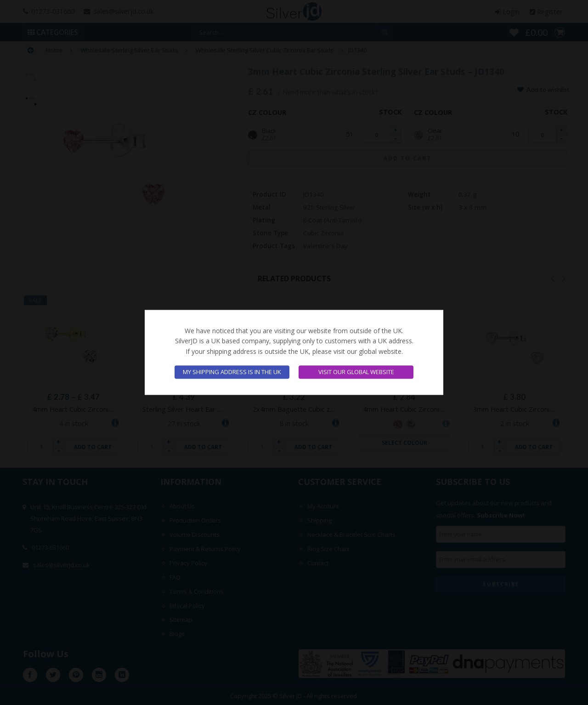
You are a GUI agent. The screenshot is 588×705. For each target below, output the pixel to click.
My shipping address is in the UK (232, 372)
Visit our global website (356, 372)
